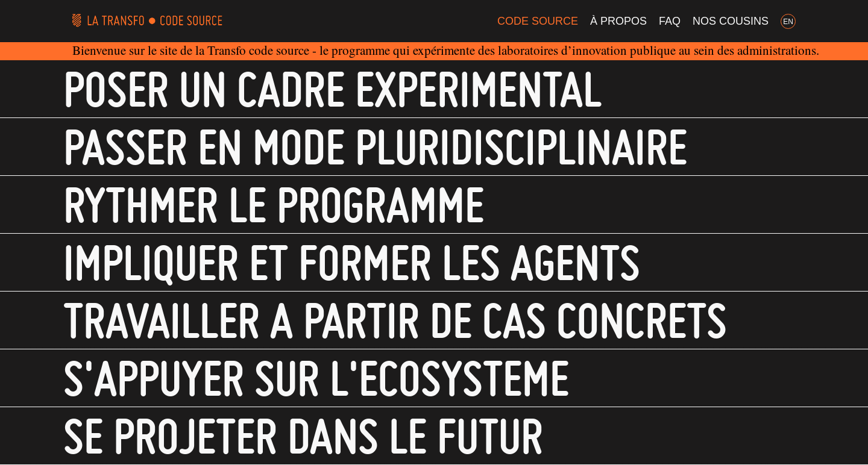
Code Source (538, 21)
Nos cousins (731, 21)
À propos (618, 21)
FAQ (670, 21)
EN (788, 22)
